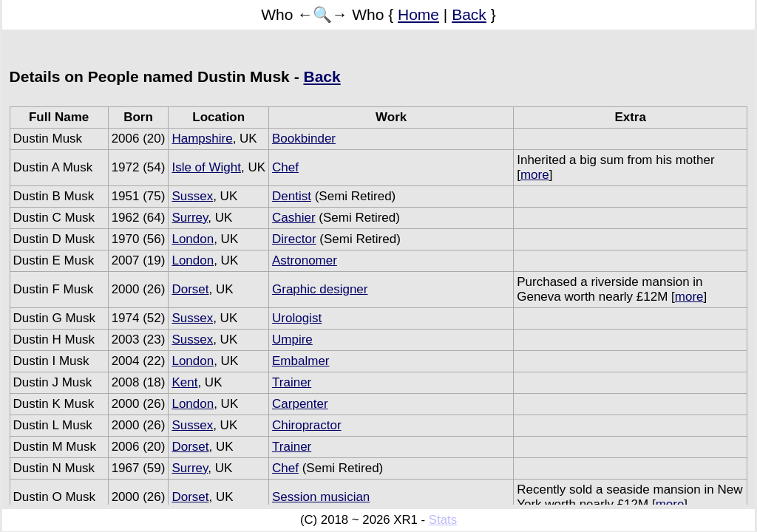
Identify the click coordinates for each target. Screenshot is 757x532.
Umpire (292, 340)
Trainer (292, 382)
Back (469, 14)
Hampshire (202, 139)
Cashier (294, 218)
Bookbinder (304, 139)
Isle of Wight (206, 167)
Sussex (192, 196)
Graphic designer (320, 289)
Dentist (292, 196)
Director (294, 239)
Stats (443, 520)
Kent (184, 382)
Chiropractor (307, 425)
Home (418, 14)
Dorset (190, 289)
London (193, 239)
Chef (285, 167)
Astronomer (305, 260)
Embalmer (301, 361)
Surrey (190, 218)
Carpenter (300, 404)
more (535, 175)
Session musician (321, 497)
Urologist (297, 318)
